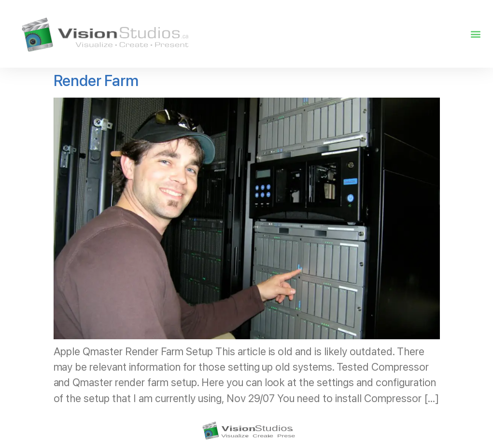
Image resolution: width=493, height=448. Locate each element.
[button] (475, 34)
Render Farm (96, 81)
